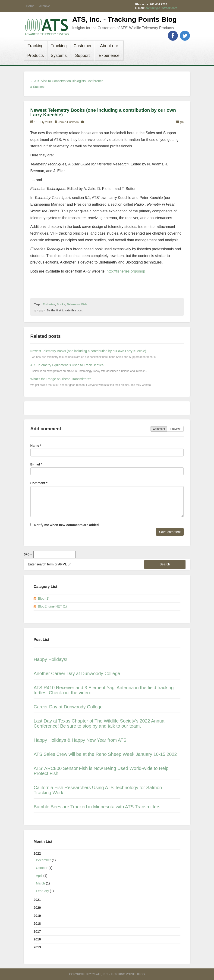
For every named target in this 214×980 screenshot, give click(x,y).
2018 (37, 924)
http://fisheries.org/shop (126, 271)
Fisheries (49, 304)
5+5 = (28, 554)
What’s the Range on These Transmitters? (61, 379)
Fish (84, 304)
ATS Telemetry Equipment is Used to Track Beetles (67, 365)
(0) (180, 122)
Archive (45, 6)
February (42, 891)
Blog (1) (44, 599)
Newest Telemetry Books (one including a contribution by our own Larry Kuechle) (103, 112)
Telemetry (73, 304)
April (39, 876)
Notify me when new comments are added (65, 525)
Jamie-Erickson (68, 122)
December (43, 860)
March (40, 883)
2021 (37, 900)
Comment (159, 429)
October (42, 868)
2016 (37, 939)
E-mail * (36, 464)
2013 (37, 947)
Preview (175, 429)
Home (30, 6)
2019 (37, 916)
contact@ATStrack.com (161, 8)
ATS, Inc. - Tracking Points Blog (124, 19)
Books (61, 304)
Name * (36, 446)
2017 (37, 931)
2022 (107, 873)
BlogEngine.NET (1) (52, 606)
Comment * (39, 483)
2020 (37, 908)
